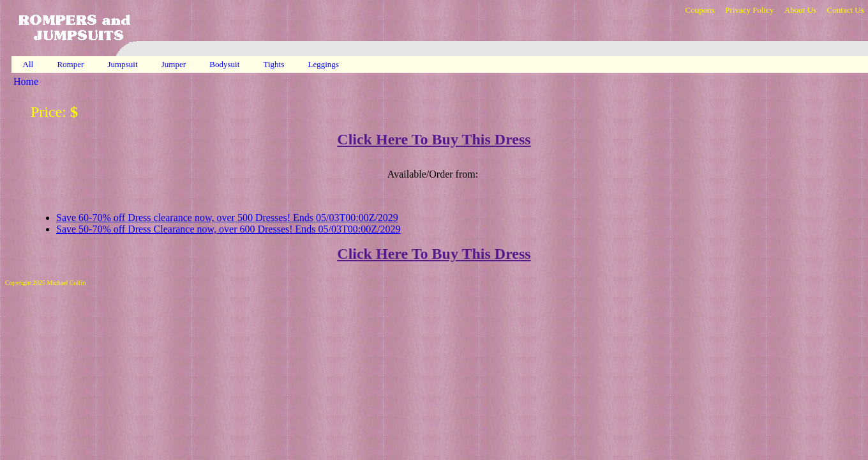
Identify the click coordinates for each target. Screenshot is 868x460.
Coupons (700, 10)
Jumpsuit (124, 64)
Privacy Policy (749, 10)
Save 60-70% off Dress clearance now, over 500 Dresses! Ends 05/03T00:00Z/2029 (227, 218)
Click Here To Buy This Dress (434, 139)
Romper (71, 64)
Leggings (325, 64)
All (28, 64)
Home (26, 81)
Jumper (175, 64)
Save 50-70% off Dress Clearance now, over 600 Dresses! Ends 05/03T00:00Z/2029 (228, 229)
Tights (275, 64)
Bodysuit (225, 64)
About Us (800, 10)
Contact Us (846, 10)
